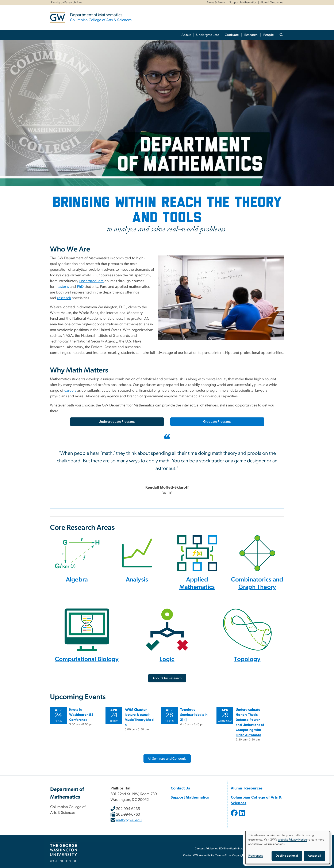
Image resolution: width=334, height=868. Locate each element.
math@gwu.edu (129, 820)
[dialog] (288, 847)
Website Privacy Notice (292, 840)
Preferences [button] (256, 856)
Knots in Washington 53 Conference (81, 715)
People (269, 35)
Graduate (232, 35)
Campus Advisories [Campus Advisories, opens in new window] (206, 849)
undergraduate (91, 281)
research (64, 298)
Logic (167, 659)
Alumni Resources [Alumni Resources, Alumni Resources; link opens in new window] (247, 788)
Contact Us (180, 788)
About (186, 35)
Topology (247, 659)
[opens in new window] (235, 816)
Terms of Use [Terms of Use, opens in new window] (223, 855)
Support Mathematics (243, 3)
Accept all (314, 856)
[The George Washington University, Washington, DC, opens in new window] (64, 852)
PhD (80, 287)
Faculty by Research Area (67, 3)
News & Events (216, 3)
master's (62, 287)
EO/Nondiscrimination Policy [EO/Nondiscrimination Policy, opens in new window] (237, 849)
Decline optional (287, 856)
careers (70, 391)
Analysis (137, 580)
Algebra (77, 580)
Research (251, 35)
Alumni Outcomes (272, 3)
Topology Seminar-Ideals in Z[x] (194, 715)
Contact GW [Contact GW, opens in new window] (191, 855)
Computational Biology (87, 659)
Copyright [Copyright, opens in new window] (238, 855)
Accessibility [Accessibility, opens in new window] (207, 855)
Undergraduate (208, 35)
